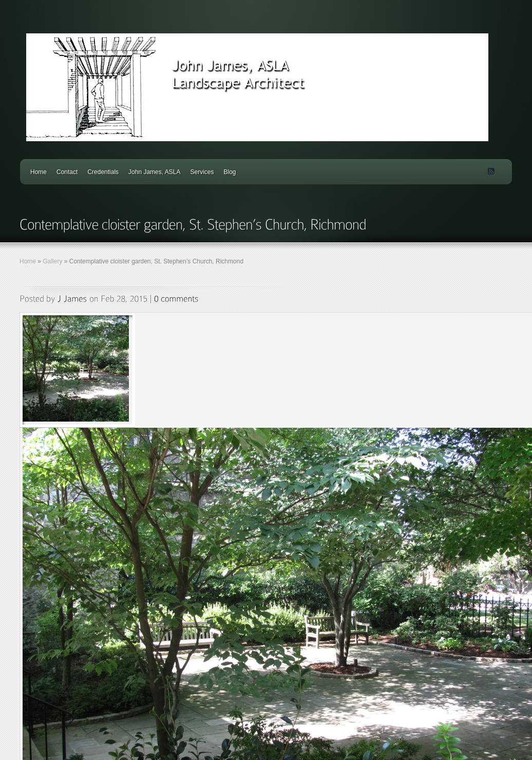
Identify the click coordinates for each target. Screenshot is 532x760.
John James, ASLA (154, 172)
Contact (67, 172)
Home (39, 172)
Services (202, 172)
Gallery (52, 261)
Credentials (103, 172)
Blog (230, 172)
